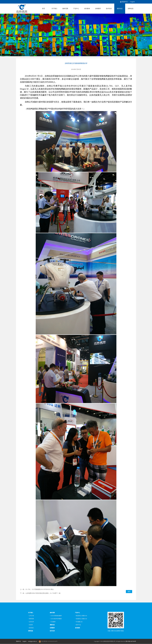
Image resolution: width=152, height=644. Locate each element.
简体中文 (125, 2)
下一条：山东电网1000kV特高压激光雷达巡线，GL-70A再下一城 (40, 593)
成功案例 (87, 9)
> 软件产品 (78, 625)
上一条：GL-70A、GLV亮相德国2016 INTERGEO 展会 (37, 589)
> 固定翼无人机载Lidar (81, 616)
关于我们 (54, 9)
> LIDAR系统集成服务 (56, 616)
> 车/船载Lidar (79, 622)
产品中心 (76, 9)
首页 (43, 9)
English (133, 2)
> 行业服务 (53, 622)
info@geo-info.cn (32, 641)
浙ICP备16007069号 (131, 641)
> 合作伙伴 (31, 622)
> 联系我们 (31, 628)
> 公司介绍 (31, 616)
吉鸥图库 (98, 9)
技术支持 (109, 9)
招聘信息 (131, 9)
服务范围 (65, 9)
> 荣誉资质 (31, 619)
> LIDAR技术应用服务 (56, 619)
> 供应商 (30, 625)
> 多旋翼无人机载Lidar (81, 619)
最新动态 (120, 9)
